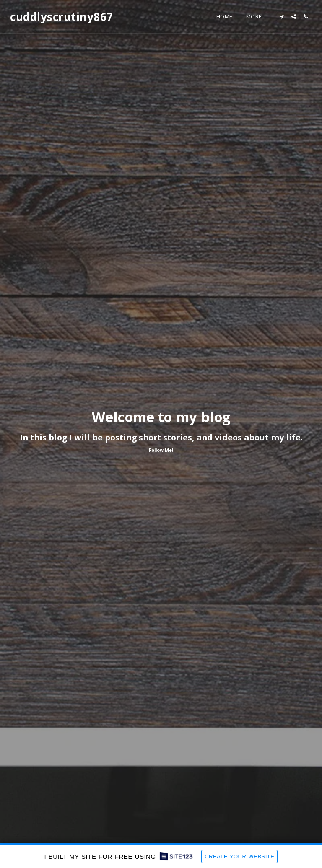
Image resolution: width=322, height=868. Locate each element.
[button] (282, 17)
